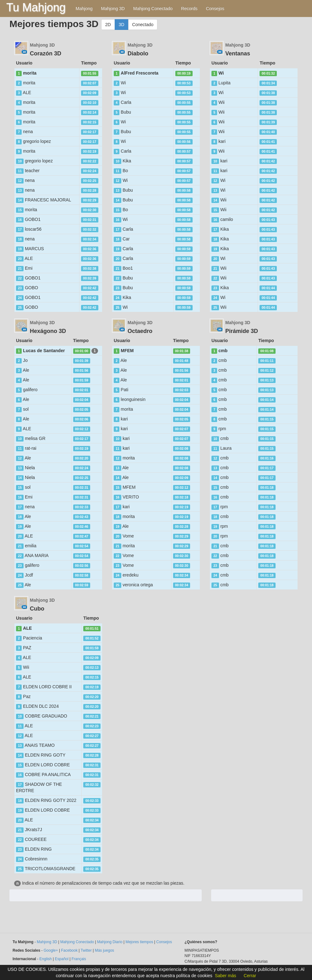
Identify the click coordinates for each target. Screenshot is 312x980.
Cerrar (250, 976)
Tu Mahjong (36, 7)
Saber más (226, 976)
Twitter (86, 950)
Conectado (143, 25)
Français (79, 959)
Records (189, 8)
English (45, 959)
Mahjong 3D (113, 8)
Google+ (51, 950)
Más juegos (104, 950)
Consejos (215, 8)
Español (62, 959)
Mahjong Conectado (153, 8)
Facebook (69, 950)
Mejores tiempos (139, 942)
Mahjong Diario (110, 942)
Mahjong (84, 8)
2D (108, 25)
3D (122, 25)
